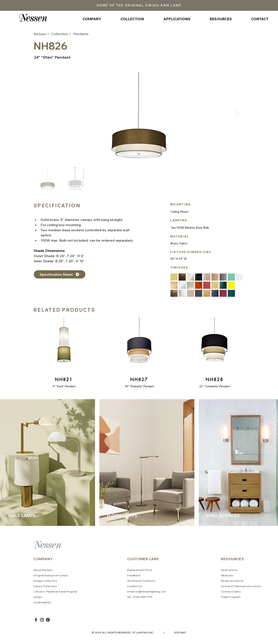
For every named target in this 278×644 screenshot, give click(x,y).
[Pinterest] (48, 620)
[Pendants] (88, 34)
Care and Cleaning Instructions (241, 586)
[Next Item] (237, 114)
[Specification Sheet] (60, 274)
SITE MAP (180, 632)
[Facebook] (36, 620)
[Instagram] (42, 620)
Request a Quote (232, 581)
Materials (227, 575)
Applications (229, 570)
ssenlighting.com (155, 592)
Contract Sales (231, 592)
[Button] (63, 353)
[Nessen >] (42, 34)
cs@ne (140, 592)
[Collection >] (62, 34)
